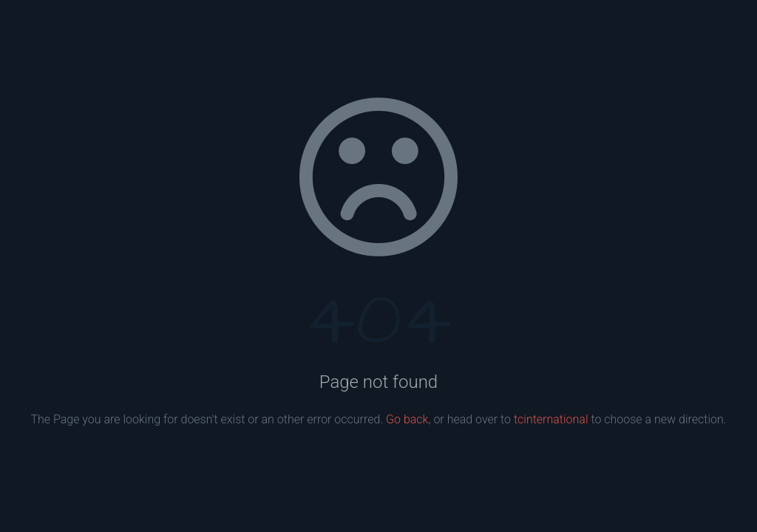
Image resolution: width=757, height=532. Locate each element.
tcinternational (551, 419)
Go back (407, 419)
